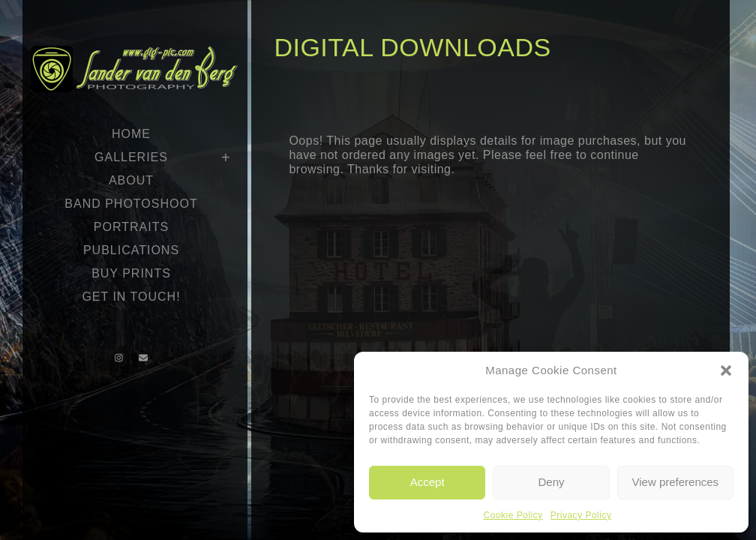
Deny (551, 482)
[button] (726, 370)
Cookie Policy (513, 515)
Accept (427, 482)
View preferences (676, 482)
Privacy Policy (581, 515)
